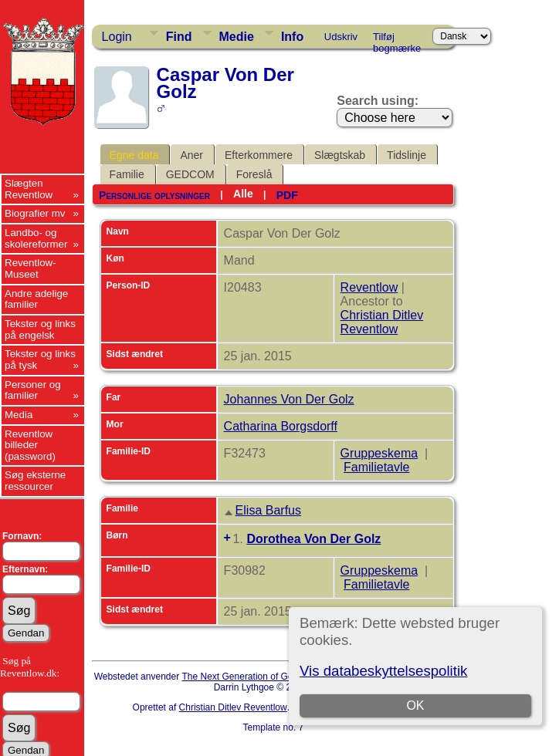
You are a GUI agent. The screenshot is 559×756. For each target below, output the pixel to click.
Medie (237, 37)
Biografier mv (35, 213)
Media (19, 415)
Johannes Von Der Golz (289, 399)
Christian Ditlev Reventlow (382, 322)
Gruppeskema (379, 453)
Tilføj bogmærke (397, 39)
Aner (191, 155)
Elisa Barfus (268, 510)
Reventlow (369, 287)
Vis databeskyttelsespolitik (383, 671)
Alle (243, 194)
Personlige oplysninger (154, 195)
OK (416, 705)
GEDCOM (190, 174)
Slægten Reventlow (29, 189)
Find (179, 37)
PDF (287, 195)
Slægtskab (340, 155)
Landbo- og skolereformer (36, 238)
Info (292, 37)
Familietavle (376, 467)
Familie (127, 174)
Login (117, 37)
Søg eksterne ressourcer (35, 481)
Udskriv (341, 37)
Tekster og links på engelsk (40, 329)
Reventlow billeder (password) (30, 445)
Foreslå (254, 174)
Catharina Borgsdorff (281, 426)
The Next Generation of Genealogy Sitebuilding (279, 677)
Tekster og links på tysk (40, 359)
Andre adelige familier (36, 299)
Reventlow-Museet (30, 268)
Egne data (134, 155)
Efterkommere (259, 155)
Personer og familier (33, 390)
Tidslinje (407, 155)
